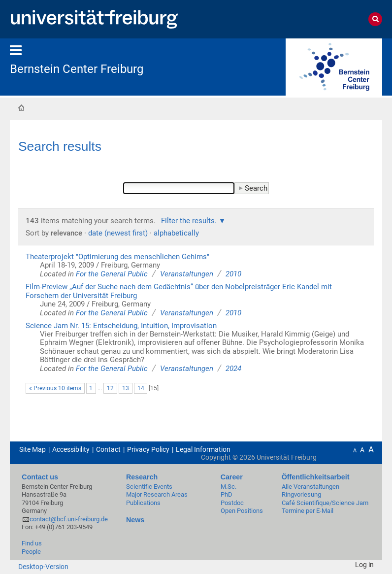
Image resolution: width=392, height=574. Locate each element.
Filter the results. (190, 221)
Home (21, 107)
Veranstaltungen (187, 274)
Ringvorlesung (301, 494)
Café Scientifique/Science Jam (325, 503)
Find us (32, 543)
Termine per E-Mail (308, 511)
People (31, 552)
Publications (143, 503)
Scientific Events (149, 487)
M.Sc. (229, 487)
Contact (108, 449)
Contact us (40, 477)
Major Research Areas (157, 494)
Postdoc (232, 503)
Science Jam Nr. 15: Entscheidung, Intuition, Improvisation (121, 326)
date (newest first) (118, 233)
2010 (233, 274)
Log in (364, 565)
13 (126, 388)
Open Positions (242, 511)
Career (232, 477)
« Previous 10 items (55, 388)
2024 (233, 369)
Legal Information (203, 449)
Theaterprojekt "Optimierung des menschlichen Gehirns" (117, 257)
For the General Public (112, 274)
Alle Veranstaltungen (310, 487)
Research (142, 477)
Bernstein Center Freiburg (77, 69)
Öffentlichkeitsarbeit (316, 477)
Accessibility (71, 449)
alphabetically (176, 233)
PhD (227, 494)
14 (141, 388)
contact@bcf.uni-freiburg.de (69, 519)
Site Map (33, 449)
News (135, 520)
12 (110, 388)
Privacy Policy (148, 449)
